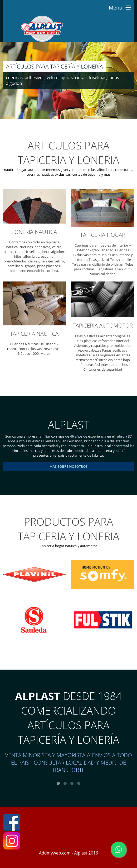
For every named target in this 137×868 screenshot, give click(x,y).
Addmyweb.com (55, 853)
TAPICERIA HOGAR (103, 235)
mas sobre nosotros (69, 466)
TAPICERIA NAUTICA (34, 334)
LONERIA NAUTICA (34, 232)
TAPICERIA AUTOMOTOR (103, 325)
